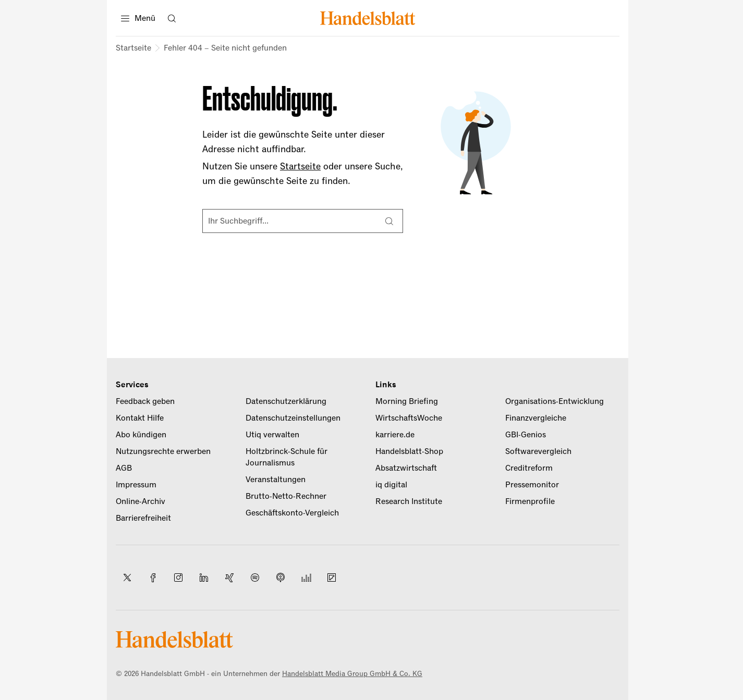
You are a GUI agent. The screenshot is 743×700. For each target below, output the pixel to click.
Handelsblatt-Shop (409, 451)
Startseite (133, 48)
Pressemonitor (532, 485)
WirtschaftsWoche (409, 418)
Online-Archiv (141, 501)
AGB (124, 468)
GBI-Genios (526, 435)
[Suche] (389, 221)
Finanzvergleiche (536, 418)
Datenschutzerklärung (286, 401)
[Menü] (138, 18)
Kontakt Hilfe (140, 418)
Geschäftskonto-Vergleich (292, 513)
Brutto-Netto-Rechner (286, 496)
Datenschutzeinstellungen (293, 418)
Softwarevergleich (538, 451)
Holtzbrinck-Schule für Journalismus (287, 457)
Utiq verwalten (272, 435)
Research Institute (409, 501)
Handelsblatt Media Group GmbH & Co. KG (352, 674)
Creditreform (529, 468)
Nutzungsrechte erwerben (163, 451)
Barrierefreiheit (143, 518)
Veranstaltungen (276, 480)
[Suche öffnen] (172, 18)
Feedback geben (145, 401)
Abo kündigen (141, 435)
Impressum (136, 485)
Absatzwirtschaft (406, 468)
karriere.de (395, 435)
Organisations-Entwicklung (555, 401)
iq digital (391, 485)
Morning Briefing (407, 401)
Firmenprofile (530, 501)
